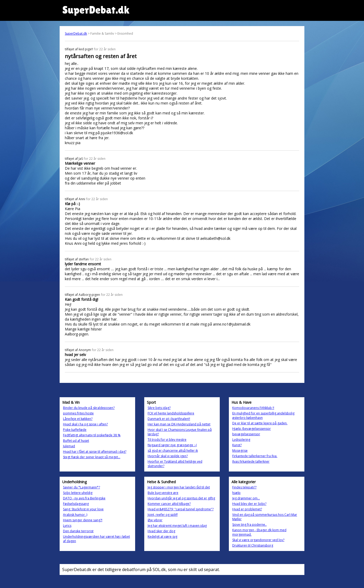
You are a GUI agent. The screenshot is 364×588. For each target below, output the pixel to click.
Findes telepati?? (244, 487)
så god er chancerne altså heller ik (173, 451)
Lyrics (67, 526)
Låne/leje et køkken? (78, 419)
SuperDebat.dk (76, 33)
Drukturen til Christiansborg (253, 545)
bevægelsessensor (246, 434)
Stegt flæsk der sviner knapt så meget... (92, 457)
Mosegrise (240, 451)
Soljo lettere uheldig (78, 493)
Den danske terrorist (78, 531)
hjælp (236, 493)
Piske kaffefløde (75, 430)
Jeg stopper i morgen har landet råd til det (179, 487)
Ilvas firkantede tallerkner (251, 461)
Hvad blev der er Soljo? (249, 504)
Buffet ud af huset (76, 441)
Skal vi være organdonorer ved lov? (258, 540)
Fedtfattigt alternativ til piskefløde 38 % (92, 435)
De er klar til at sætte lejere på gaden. (260, 423)
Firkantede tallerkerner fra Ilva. (255, 456)
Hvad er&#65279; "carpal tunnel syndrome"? (181, 509)
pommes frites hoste (78, 413)
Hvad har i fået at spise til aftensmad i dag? (95, 452)
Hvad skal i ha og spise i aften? (85, 424)
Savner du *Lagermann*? (81, 487)
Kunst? (237, 445)
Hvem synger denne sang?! (83, 520)
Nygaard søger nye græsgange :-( (172, 445)
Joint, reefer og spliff (163, 515)
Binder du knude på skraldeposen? (89, 408)
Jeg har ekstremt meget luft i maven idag (177, 526)
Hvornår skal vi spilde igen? (168, 456)
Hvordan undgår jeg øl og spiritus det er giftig (181, 498)
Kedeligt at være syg (162, 537)
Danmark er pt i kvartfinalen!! (169, 419)
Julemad (69, 446)
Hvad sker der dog (161, 531)
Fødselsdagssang (76, 504)
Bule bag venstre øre (163, 493)
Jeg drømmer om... (246, 498)
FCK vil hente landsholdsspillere (171, 413)
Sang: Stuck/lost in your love (83, 509)
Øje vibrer (155, 520)
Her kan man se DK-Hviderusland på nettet (179, 424)
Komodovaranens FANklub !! (253, 408)
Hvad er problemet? (247, 509)
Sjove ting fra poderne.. (249, 525)
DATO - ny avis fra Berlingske (84, 498)
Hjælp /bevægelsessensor (252, 429)
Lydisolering (241, 440)
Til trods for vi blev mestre (167, 440)
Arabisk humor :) (75, 515)
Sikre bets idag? (159, 408)
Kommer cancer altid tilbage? (169, 504)
